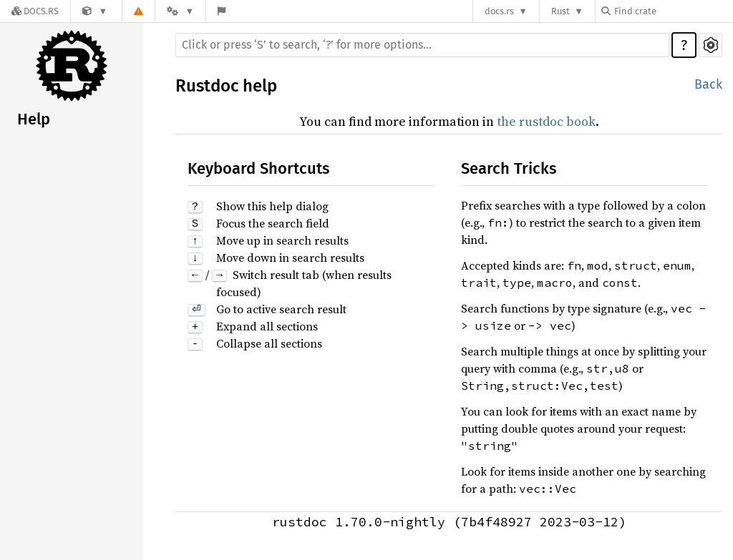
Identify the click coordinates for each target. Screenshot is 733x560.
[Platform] (180, 11)
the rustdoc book (546, 121)
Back (708, 84)
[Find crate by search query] (673, 11)
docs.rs (499, 11)
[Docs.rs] (35, 11)
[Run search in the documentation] (422, 45)
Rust (560, 11)
